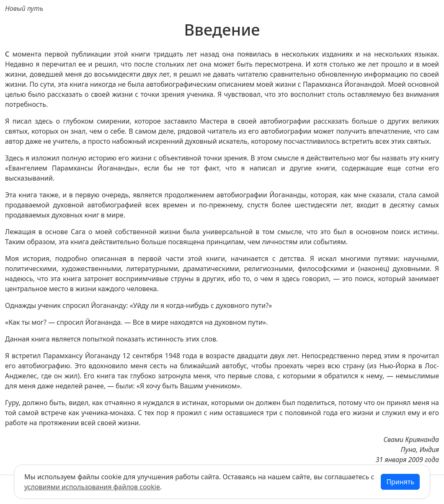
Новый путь (24, 8)
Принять (400, 482)
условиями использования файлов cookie (92, 487)
